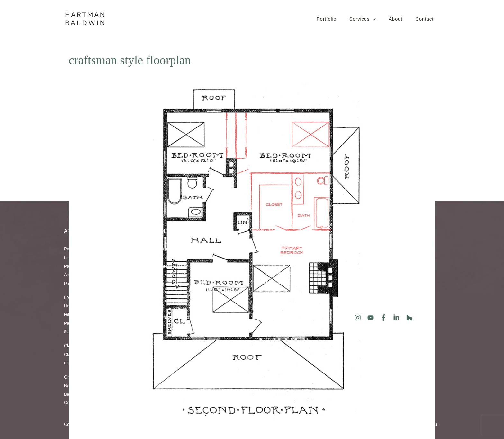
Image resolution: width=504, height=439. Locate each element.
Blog (357, 282)
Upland (115, 354)
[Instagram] (358, 318)
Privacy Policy (340, 425)
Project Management (181, 283)
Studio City (87, 323)
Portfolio (361, 256)
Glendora (82, 363)
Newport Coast (79, 385)
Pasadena (115, 275)
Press (359, 290)
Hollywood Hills (102, 306)
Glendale (93, 275)
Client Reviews (368, 299)
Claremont (74, 354)
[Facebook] (383, 318)
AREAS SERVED (84, 231)
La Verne (96, 354)
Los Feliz (114, 314)
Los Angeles (112, 323)
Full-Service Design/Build (185, 249)
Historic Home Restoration (187, 309)
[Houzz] (409, 318)
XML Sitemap (407, 425)
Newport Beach (112, 385)
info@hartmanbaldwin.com (283, 291)
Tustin (119, 394)
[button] (373, 19)
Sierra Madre (100, 266)
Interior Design (175, 266)
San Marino (120, 258)
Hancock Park (89, 314)
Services (173, 231)
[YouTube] (371, 318)
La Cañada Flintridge (85, 258)
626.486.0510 (270, 282)
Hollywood (74, 306)
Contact (269, 231)
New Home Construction (185, 275)
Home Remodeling (179, 300)
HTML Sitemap (374, 425)
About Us (362, 248)
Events (360, 273)
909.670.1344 (270, 330)
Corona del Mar (94, 394)
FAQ (357, 265)
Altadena (73, 275)
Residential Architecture (184, 258)
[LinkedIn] (396, 318)
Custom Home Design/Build (188, 292)
